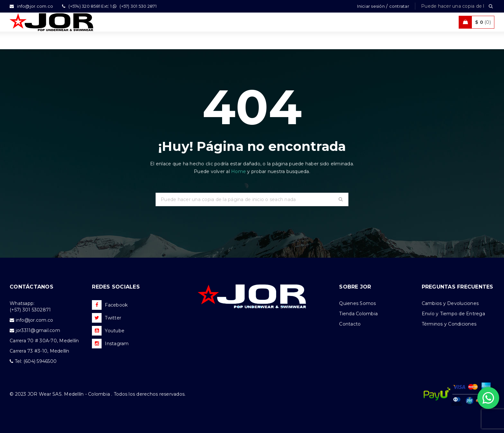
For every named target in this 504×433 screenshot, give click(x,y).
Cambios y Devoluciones (450, 303)
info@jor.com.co (35, 320)
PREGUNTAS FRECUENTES (458, 287)
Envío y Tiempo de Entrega (453, 314)
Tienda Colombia (358, 314)
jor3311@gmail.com (38, 330)
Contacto (350, 324)
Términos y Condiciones (449, 324)
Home (239, 171)
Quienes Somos (357, 303)
